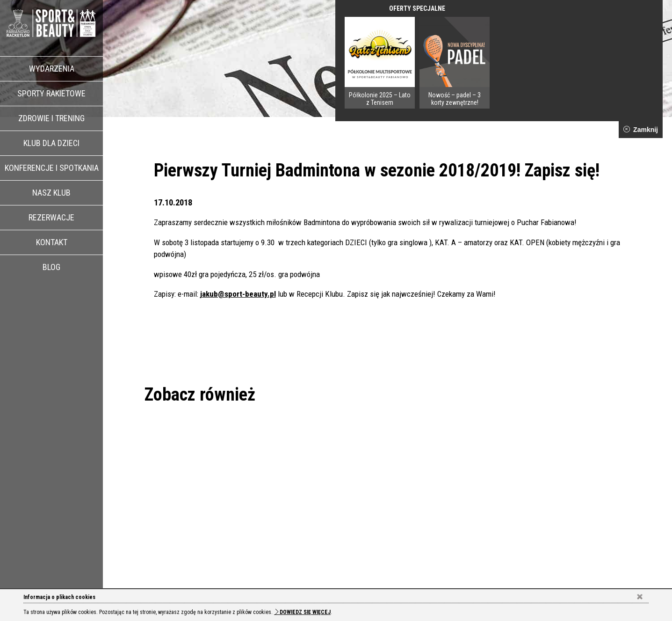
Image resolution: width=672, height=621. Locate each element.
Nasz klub (51, 193)
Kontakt (52, 242)
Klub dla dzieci (51, 143)
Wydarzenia (52, 69)
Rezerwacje (51, 217)
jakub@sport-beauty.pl (238, 294)
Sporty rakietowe (51, 93)
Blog (51, 267)
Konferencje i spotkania (52, 168)
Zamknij (641, 130)
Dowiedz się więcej (302, 612)
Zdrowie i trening (51, 118)
